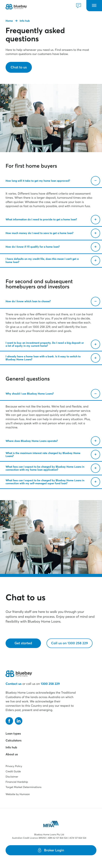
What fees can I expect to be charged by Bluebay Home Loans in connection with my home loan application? (53, 468)
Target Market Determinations (24, 787)
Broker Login (51, 850)
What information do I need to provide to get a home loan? (53, 220)
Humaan (25, 794)
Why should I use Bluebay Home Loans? (53, 394)
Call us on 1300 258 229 (70, 643)
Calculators (13, 741)
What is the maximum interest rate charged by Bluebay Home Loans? (53, 455)
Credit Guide (13, 771)
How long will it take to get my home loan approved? (53, 181)
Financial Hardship (17, 782)
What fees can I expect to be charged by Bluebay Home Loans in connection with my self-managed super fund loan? (53, 482)
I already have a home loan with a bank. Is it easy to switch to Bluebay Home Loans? (53, 358)
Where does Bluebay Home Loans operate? (53, 441)
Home (9, 21)
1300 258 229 (50, 684)
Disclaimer (12, 777)
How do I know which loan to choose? (53, 301)
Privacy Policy (14, 766)
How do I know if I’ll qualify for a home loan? (53, 247)
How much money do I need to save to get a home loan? (53, 233)
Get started (23, 643)
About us (12, 754)
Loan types (13, 734)
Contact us (14, 684)
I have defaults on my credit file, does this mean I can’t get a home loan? (53, 261)
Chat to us (19, 67)
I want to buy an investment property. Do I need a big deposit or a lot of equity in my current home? (53, 344)
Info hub (25, 21)
